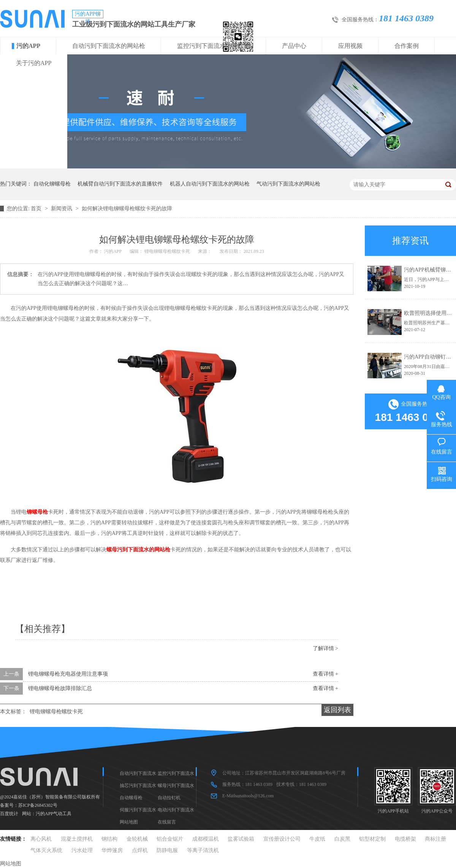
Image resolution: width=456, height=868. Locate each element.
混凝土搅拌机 (77, 839)
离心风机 (41, 839)
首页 (37, 209)
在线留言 (167, 822)
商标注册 (435, 839)
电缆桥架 (405, 839)
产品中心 (294, 46)
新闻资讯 (62, 209)
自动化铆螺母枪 (52, 184)
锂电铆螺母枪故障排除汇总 (60, 688)
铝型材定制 (372, 839)
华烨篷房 (112, 850)
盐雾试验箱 (241, 839)
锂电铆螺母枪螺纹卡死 (56, 712)
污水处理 (82, 850)
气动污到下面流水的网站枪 (288, 184)
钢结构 (109, 839)
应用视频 (350, 46)
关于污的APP (34, 63)
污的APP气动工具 (54, 814)
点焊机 (140, 850)
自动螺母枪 (131, 798)
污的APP (28, 46)
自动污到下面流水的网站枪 (109, 46)
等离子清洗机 (203, 850)
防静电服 (167, 850)
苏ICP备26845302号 (38, 805)
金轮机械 (137, 839)
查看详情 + (325, 674)
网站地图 (129, 822)
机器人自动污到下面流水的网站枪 (210, 184)
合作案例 (407, 46)
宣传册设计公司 (282, 839)
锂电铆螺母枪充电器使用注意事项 (68, 674)
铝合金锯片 (170, 839)
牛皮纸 (317, 839)
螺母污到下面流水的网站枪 (138, 550)
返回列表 (337, 710)
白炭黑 (342, 839)
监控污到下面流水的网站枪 (214, 46)
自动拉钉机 (169, 798)
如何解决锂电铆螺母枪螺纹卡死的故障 (127, 209)
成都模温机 (206, 839)
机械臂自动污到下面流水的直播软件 (120, 184)
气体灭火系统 (46, 850)
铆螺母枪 (37, 512)
